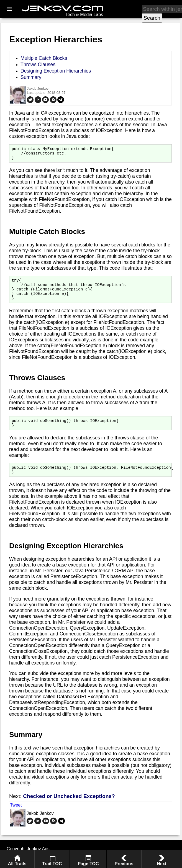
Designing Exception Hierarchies (56, 71)
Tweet (16, 815)
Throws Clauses (38, 65)
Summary (31, 77)
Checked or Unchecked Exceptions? (69, 806)
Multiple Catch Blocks (44, 58)
